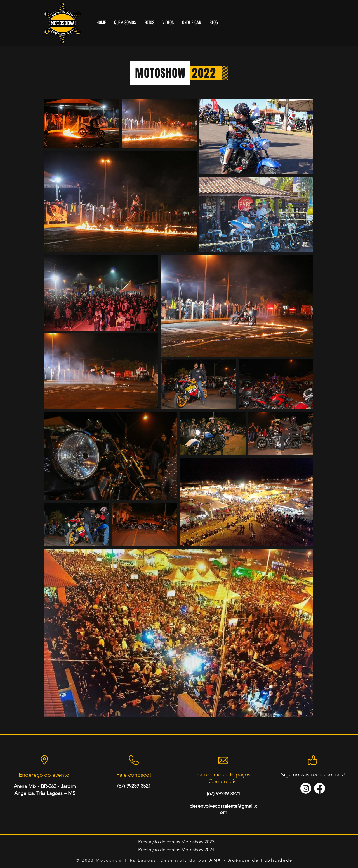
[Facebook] (320, 788)
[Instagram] (306, 788)
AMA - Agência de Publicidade (251, 860)
